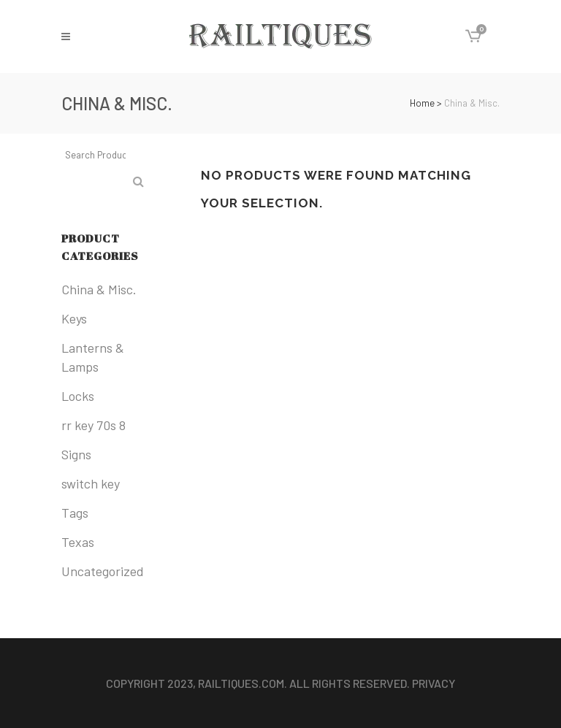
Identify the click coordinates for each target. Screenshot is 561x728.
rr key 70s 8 (93, 425)
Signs (76, 454)
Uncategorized (103, 571)
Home (422, 103)
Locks (78, 396)
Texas (78, 542)
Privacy (434, 683)
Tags (75, 513)
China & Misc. (99, 289)
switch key (91, 483)
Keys (74, 318)
